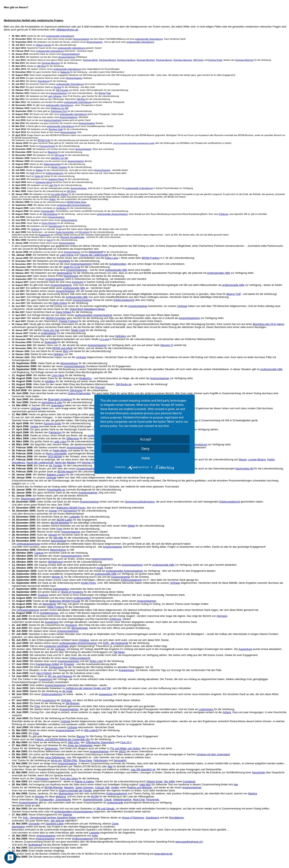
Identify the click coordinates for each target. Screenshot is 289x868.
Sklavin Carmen (44, 45)
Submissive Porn (59, 111)
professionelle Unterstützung (60, 36)
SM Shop (71, 191)
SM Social (60, 155)
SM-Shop (41, 66)
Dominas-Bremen (108, 60)
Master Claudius (59, 167)
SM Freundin (62, 90)
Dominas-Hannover (183, 60)
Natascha (65, 72)
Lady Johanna (54, 96)
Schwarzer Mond (44, 182)
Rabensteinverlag (52, 164)
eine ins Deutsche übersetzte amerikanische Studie (134, 143)
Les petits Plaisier (60, 194)
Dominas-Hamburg (126, 60)
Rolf (32, 173)
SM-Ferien (198, 60)
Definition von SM (59, 158)
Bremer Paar (105, 93)
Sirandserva (43, 81)
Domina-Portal (215, 60)
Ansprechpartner (81, 39)
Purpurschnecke (47, 146)
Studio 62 (39, 176)
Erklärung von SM (59, 108)
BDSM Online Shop (77, 202)
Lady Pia (53, 185)
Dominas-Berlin (91, 60)
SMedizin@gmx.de (67, 30)
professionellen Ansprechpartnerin (74, 205)
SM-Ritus (81, 99)
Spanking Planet (56, 179)
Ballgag (40, 170)
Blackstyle (53, 152)
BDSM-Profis (44, 140)
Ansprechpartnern (67, 57)
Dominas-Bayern (164, 60)
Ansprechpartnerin (70, 54)
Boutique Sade (56, 129)
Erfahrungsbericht (54, 173)
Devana (57, 87)
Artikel (52, 199)
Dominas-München (146, 60)
